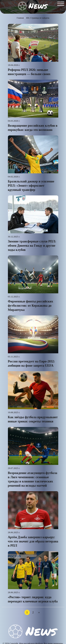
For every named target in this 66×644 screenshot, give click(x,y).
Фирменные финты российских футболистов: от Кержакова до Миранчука (31, 306)
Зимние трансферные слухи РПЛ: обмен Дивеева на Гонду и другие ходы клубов (32, 246)
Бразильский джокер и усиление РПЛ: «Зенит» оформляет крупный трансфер (31, 186)
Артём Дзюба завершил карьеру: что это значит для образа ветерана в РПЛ (33, 541)
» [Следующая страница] (39, 612)
